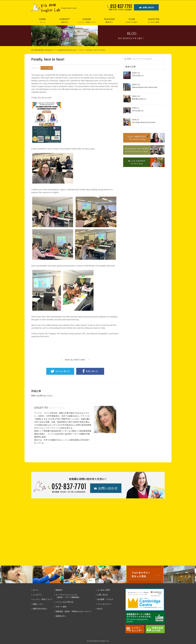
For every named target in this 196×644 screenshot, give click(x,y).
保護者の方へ (61, 616)
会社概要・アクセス (105, 599)
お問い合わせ (103, 595)
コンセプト (37, 595)
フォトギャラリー (104, 604)
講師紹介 (59, 590)
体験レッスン (38, 604)
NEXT (83, 360)
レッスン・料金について (43, 599)
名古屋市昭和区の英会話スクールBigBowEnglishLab (54, 50)
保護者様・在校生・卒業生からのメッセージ (73, 611)
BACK (67, 360)
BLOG (100, 609)
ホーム (35, 590)
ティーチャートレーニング (75, 596)
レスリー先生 (47, 68)
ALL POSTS (75, 360)
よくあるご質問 (104, 590)
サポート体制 (61, 607)
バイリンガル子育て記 (65, 602)
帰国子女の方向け (40, 609)
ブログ (81, 50)
